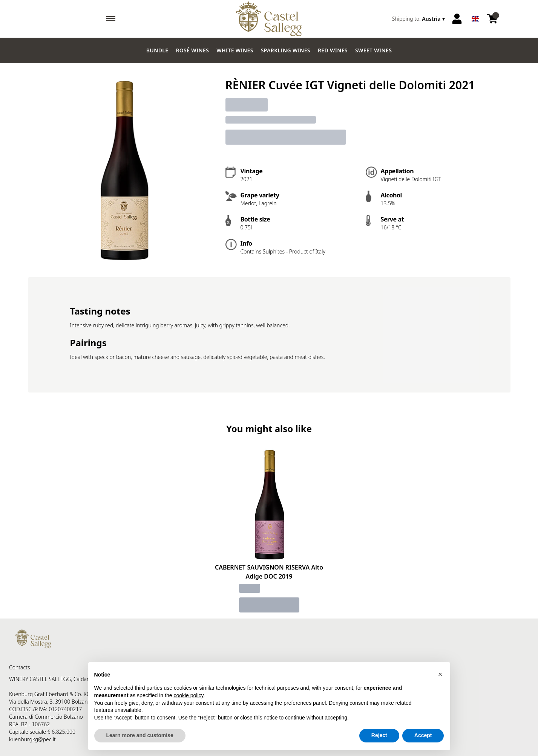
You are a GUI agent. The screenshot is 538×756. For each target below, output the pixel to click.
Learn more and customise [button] (140, 735)
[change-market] (419, 19)
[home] (269, 19)
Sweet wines (373, 50)
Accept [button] (423, 735)
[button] (440, 674)
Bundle (157, 50)
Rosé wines (192, 50)
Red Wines (333, 50)
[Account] (457, 19)
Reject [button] (379, 735)
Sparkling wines (286, 50)
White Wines (235, 50)
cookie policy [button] (188, 695)
